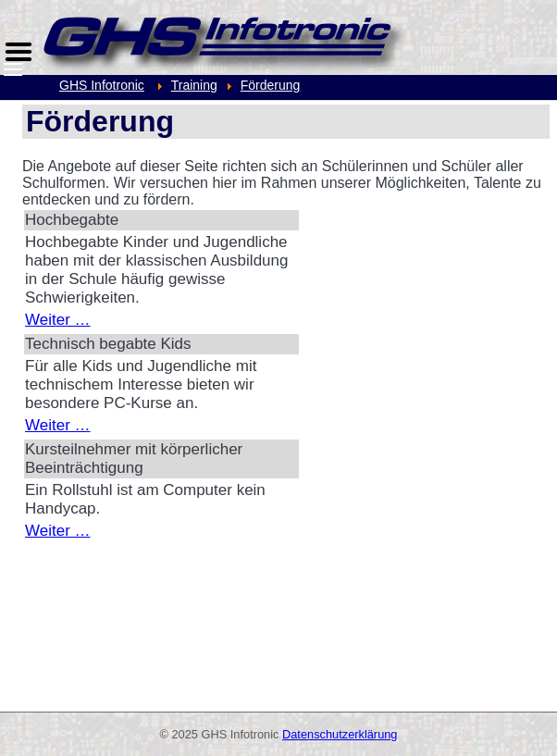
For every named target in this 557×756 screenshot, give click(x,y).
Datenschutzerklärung (340, 734)
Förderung (271, 85)
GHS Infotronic (102, 85)
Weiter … (58, 320)
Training (194, 85)
